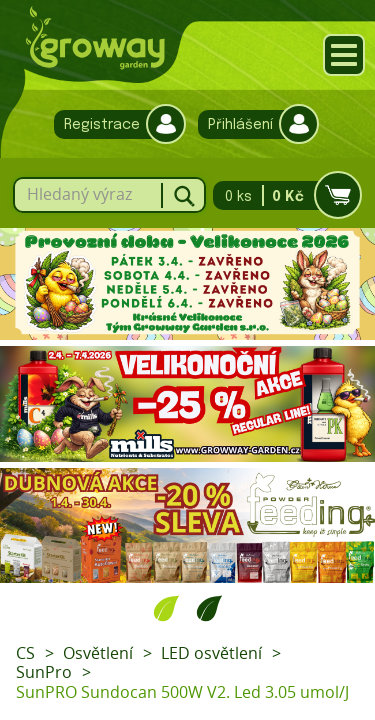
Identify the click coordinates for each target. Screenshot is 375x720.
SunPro (44, 672)
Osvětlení (98, 653)
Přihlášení (253, 124)
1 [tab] (166, 608)
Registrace (115, 124)
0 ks (281, 195)
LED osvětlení (211, 653)
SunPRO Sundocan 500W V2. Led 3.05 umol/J (182, 692)
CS (25, 653)
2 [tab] (209, 608)
